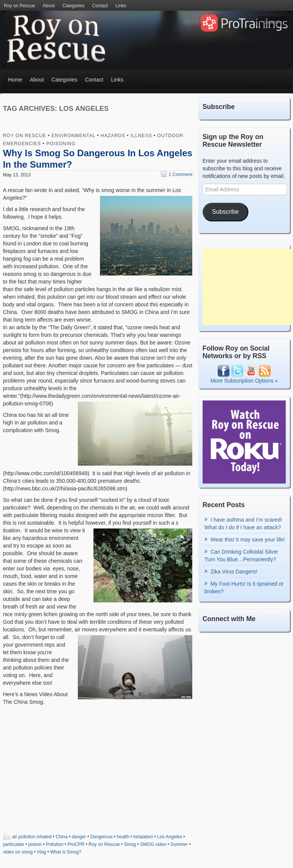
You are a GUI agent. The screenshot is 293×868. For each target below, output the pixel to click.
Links (121, 6)
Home (15, 80)
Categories (73, 6)
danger (79, 837)
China (62, 837)
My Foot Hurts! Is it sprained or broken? (244, 588)
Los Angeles (170, 837)
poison (35, 844)
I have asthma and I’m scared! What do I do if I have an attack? (243, 524)
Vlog (42, 852)
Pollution (55, 844)
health (123, 837)
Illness (141, 136)
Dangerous (101, 837)
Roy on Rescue (19, 6)
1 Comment (177, 175)
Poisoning (61, 144)
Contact (100, 6)
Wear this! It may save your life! (248, 540)
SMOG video (153, 844)
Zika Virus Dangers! (234, 572)
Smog (130, 844)
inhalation (143, 837)
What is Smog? (66, 852)
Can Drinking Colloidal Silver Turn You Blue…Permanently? (241, 556)
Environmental (73, 136)
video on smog (18, 852)
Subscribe (225, 212)
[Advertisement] (248, 287)
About (49, 6)
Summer (179, 844)
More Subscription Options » (244, 381)
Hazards (113, 136)
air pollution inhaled (32, 837)
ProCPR (76, 844)
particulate (14, 844)
